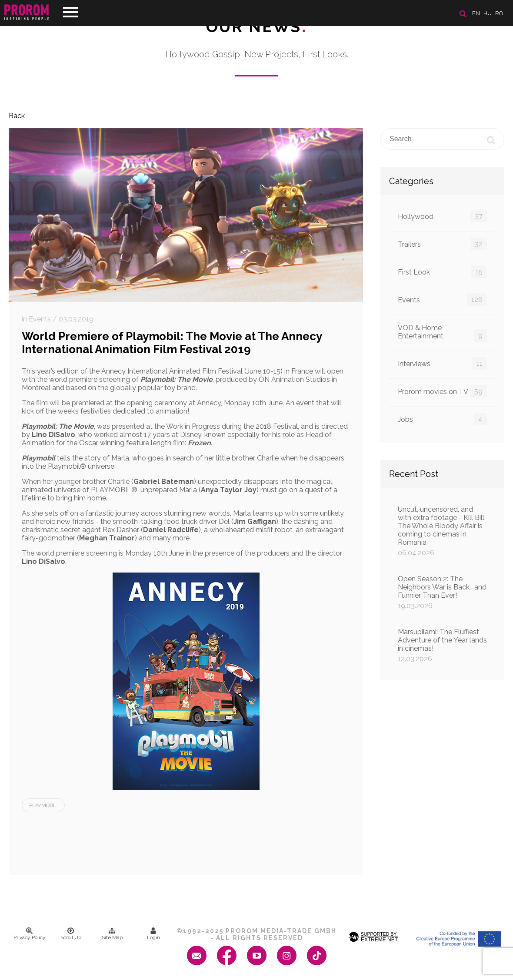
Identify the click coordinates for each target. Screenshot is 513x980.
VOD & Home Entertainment (442, 333)
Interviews (442, 363)
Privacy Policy (30, 934)
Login (153, 934)
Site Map (112, 934)
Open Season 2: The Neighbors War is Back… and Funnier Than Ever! (442, 592)
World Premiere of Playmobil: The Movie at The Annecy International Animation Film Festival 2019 (172, 343)
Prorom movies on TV (442, 391)
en (476, 13)
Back (17, 116)
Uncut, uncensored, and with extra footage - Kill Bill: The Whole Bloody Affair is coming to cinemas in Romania (442, 531)
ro (499, 13)
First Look (442, 272)
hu (488, 13)
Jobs (442, 419)
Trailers (442, 244)
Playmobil (43, 805)
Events (442, 300)
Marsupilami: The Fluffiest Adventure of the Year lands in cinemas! (442, 645)
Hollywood (442, 216)
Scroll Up (71, 934)
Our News (257, 26)
